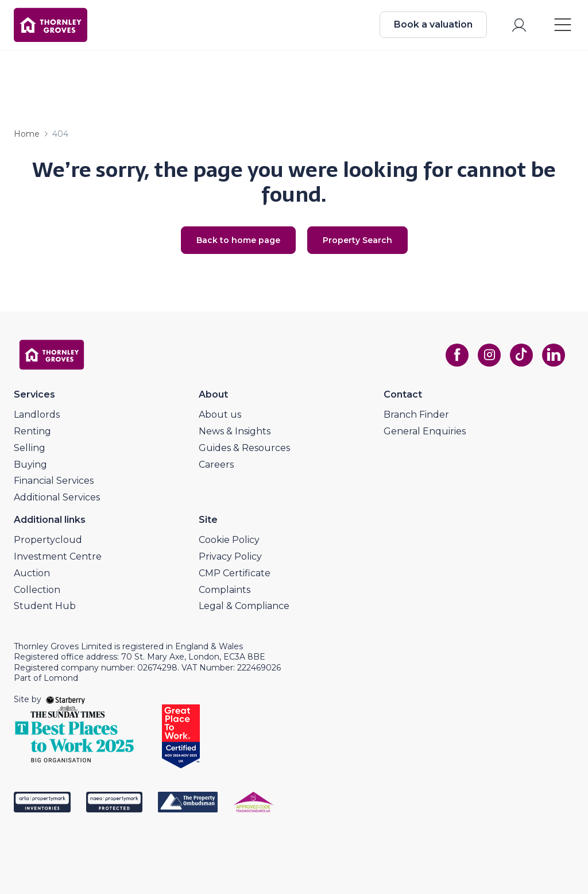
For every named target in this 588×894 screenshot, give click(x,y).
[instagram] (489, 355)
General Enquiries (425, 431)
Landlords (37, 415)
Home (27, 134)
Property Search (357, 240)
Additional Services (57, 497)
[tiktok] (521, 355)
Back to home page (238, 240)
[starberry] (65, 699)
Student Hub (45, 606)
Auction (32, 573)
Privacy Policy (230, 556)
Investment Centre (58, 556)
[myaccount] (519, 25)
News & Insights (235, 431)
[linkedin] (554, 355)
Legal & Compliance (244, 606)
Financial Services (54, 481)
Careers (216, 465)
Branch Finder (416, 415)
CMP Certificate (235, 573)
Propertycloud (48, 540)
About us (220, 415)
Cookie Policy (229, 540)
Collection (37, 590)
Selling (30, 448)
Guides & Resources (244, 448)
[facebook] (457, 355)
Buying (30, 465)
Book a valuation (433, 24)
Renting (32, 431)
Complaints (225, 590)
